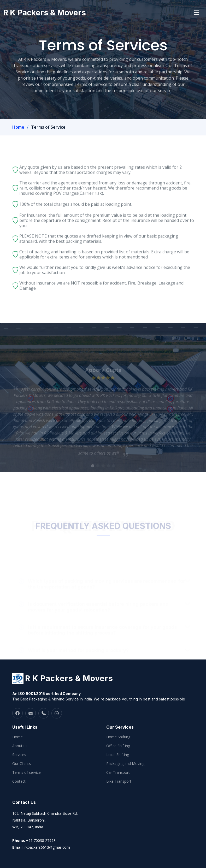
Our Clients (22, 764)
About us (20, 746)
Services (19, 755)
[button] (93, 470)
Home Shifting (118, 737)
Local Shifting (118, 755)
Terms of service (27, 772)
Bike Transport (119, 781)
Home (18, 127)
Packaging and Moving (125, 764)
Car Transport (118, 772)
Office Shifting (118, 746)
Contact (19, 781)
